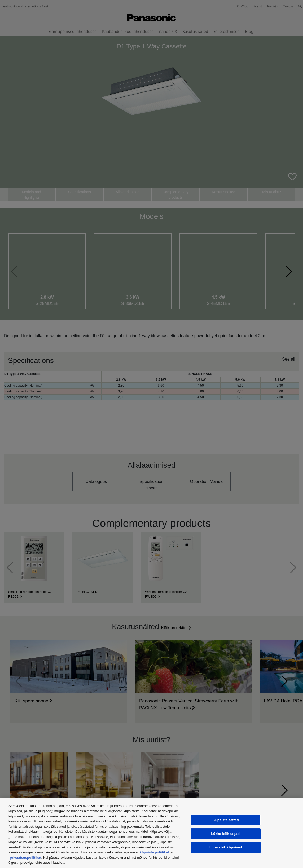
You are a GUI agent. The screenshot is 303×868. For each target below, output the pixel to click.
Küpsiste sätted (226, 820)
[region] (151, 833)
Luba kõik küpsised (226, 847)
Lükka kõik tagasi (226, 834)
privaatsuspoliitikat (25, 858)
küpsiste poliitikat (155, 852)
